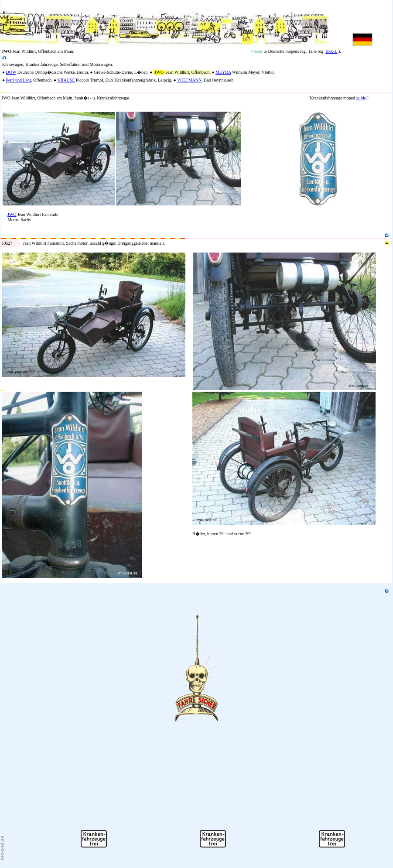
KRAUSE (66, 80)
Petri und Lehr (19, 80)
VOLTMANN (189, 80)
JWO (12, 214)
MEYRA (223, 72)
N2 (3, 109)
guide (361, 98)
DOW (11, 72)
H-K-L (331, 51)
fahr (44, 64)
